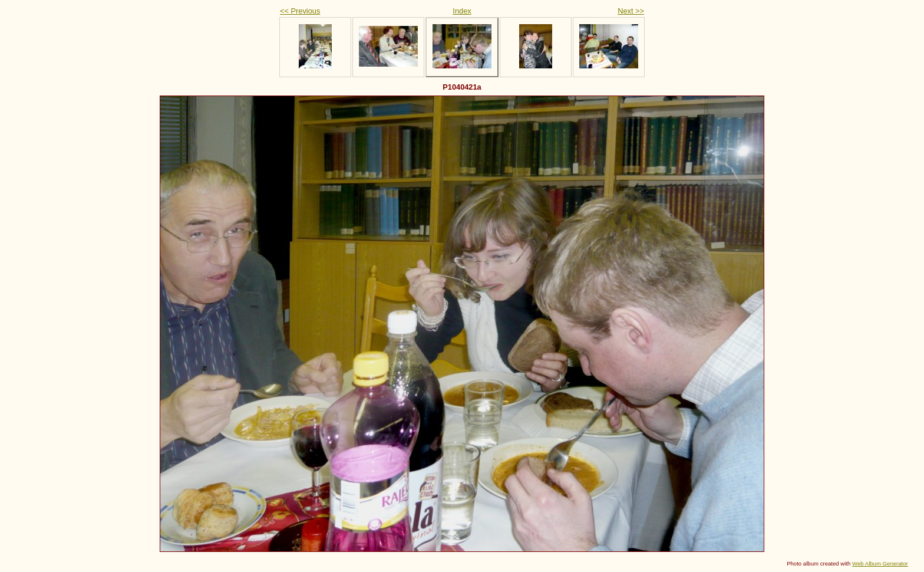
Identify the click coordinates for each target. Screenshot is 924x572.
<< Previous (300, 11)
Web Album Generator (880, 563)
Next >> (631, 11)
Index (462, 11)
